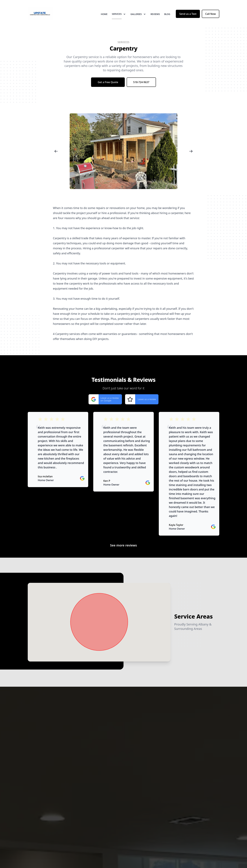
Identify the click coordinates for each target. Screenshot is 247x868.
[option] (123, 151)
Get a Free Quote (108, 82)
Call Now (211, 14)
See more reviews (123, 545)
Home (104, 14)
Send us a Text (188, 14)
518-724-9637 (141, 82)
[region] (123, 151)
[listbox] (123, 151)
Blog (167, 14)
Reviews (155, 14)
